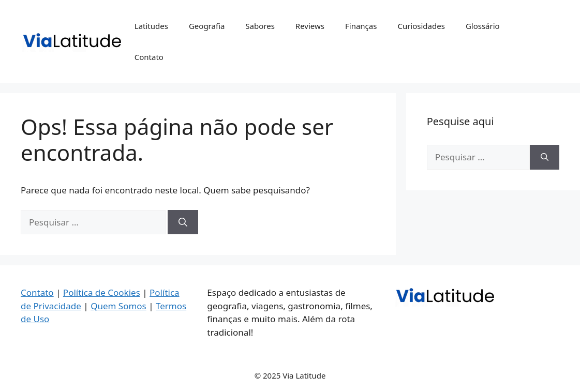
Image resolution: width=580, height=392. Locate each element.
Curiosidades (421, 26)
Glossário (483, 26)
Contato (149, 57)
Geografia (207, 26)
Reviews (310, 26)
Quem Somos (118, 306)
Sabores (260, 26)
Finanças (361, 26)
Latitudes (151, 26)
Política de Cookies (102, 292)
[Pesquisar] (183, 222)
